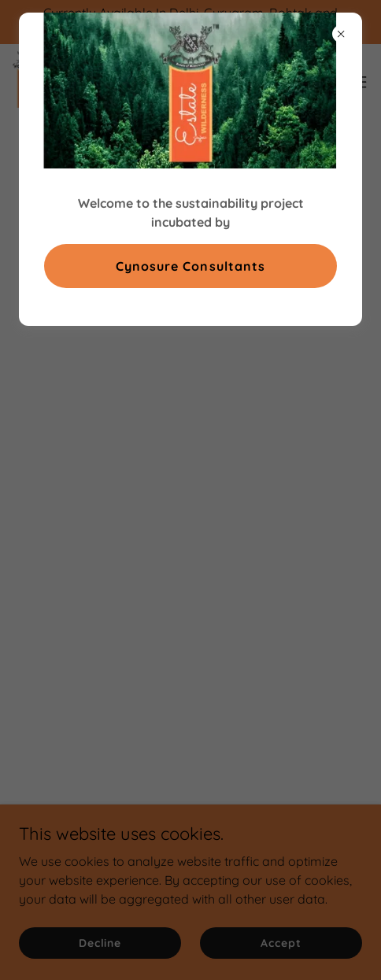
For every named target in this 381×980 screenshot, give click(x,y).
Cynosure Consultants (190, 266)
